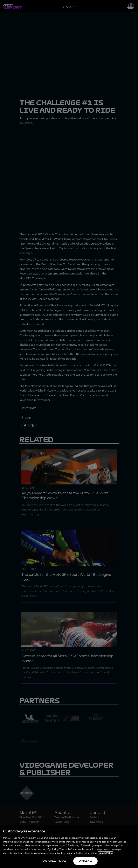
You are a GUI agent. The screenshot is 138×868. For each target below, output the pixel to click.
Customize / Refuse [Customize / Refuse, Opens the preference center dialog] (55, 861)
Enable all (86, 861)
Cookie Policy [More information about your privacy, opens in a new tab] (106, 853)
